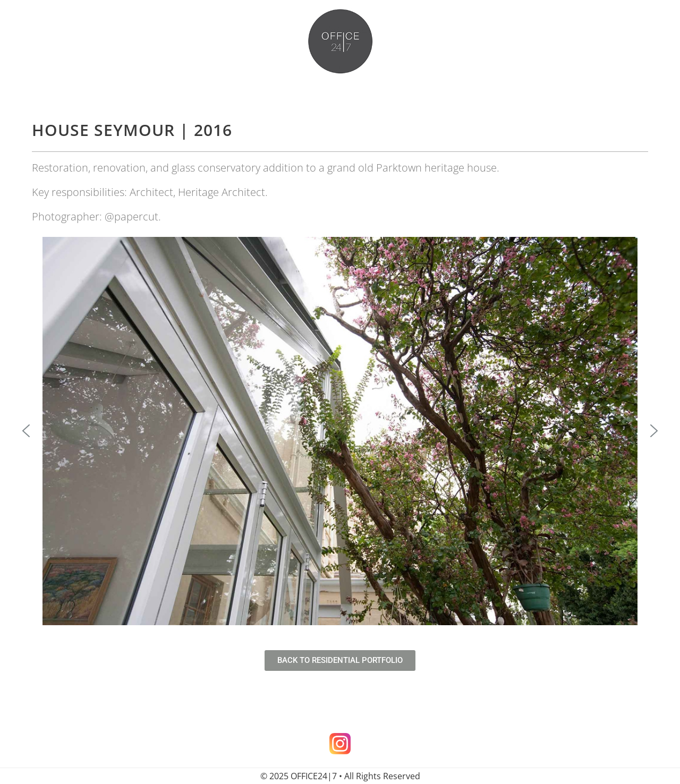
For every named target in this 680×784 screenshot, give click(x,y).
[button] (26, 431)
